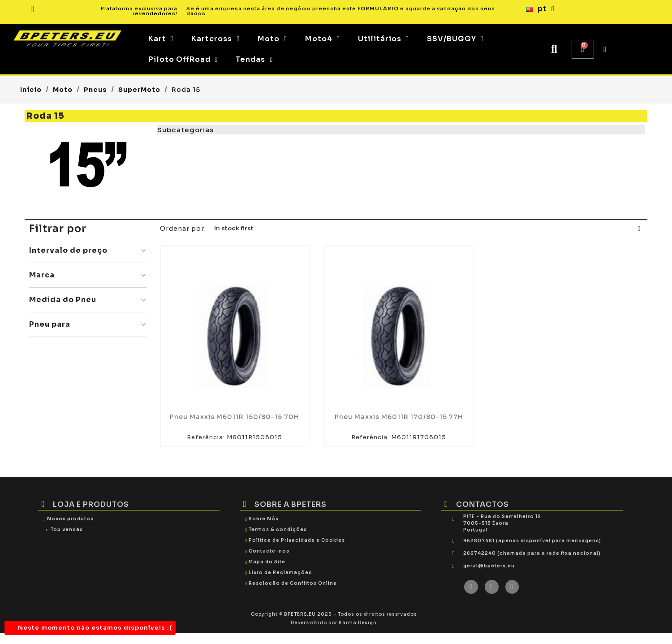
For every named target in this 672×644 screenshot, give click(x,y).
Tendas (254, 60)
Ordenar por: (183, 229)
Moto (272, 39)
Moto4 (323, 39)
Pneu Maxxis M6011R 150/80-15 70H (235, 417)
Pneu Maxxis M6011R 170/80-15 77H (399, 417)
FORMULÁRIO (378, 9)
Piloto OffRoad (183, 60)
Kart (161, 39)
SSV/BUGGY (455, 39)
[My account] (605, 49)
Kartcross (215, 39)
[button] (554, 50)
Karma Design (358, 623)
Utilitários (383, 39)
